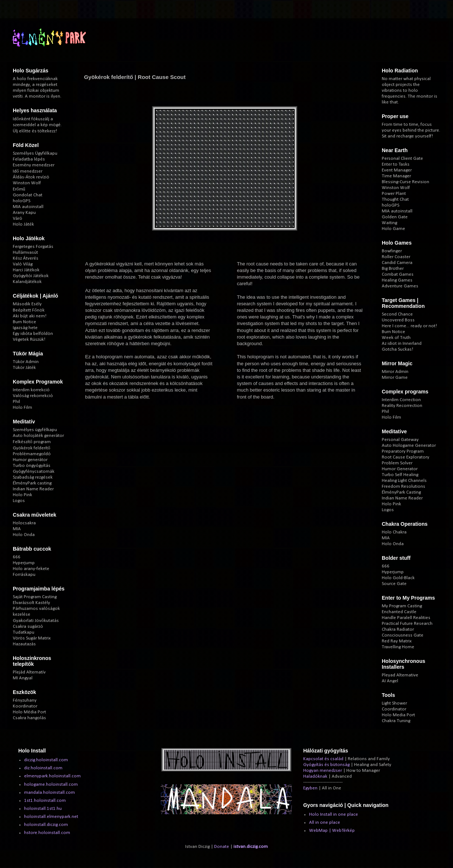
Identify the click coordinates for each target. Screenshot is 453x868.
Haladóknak (315, 776)
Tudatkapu (24, 632)
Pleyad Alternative (400, 675)
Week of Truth (396, 338)
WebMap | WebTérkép (332, 831)
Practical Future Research (407, 624)
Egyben (310, 788)
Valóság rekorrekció (33, 396)
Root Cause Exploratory (406, 457)
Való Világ (23, 264)
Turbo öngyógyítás (32, 466)
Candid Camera (397, 263)
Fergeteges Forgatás (33, 247)
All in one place (325, 822)
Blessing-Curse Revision (406, 182)
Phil (16, 402)
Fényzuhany (25, 700)
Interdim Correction (401, 400)
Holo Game (393, 229)
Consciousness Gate (403, 635)
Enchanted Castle (399, 612)
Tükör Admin (26, 362)
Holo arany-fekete (31, 569)
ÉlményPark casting (32, 483)
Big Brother (393, 269)
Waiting (389, 223)
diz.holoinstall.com (43, 768)
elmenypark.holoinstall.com (52, 776)
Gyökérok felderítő (32, 448)
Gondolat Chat (28, 195)
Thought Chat (395, 199)
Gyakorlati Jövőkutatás (36, 621)
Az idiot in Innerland (402, 344)
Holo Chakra (394, 532)
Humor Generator (400, 469)
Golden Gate (395, 217)
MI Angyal (23, 678)
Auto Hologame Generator (409, 446)
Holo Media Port (398, 715)
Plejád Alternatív (29, 672)
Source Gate (394, 584)
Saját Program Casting (35, 597)
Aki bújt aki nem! (30, 316)
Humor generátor (30, 460)
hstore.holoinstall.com (47, 833)
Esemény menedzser (34, 165)
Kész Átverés (26, 258)
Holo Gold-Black (398, 578)
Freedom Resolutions (403, 486)
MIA (17, 529)
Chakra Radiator (398, 629)
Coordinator (394, 709)
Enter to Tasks (396, 164)
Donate (222, 847)
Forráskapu (24, 575)
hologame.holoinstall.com (51, 784)
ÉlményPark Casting (401, 492)
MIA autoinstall (28, 207)
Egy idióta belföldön (33, 334)
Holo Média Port (29, 712)
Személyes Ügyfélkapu (35, 153)
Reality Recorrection (402, 406)
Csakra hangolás (29, 718)
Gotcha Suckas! (397, 349)
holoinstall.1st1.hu (43, 809)
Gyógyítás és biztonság (326, 765)
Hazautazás (24, 644)
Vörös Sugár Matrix (32, 638)
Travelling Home (398, 647)
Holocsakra (24, 523)
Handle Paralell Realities (406, 618)
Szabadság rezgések (33, 477)
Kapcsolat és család (323, 759)
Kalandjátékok (27, 282)
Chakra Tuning (396, 721)
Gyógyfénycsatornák (34, 471)
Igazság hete (25, 328)
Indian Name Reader (33, 489)
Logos (19, 501)
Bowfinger (392, 251)
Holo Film (22, 407)
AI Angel (390, 681)
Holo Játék (23, 224)
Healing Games (397, 280)
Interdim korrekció (31, 390)
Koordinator (25, 706)
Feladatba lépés (29, 159)
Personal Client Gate (402, 158)
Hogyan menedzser (323, 771)
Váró (18, 218)
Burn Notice (24, 322)
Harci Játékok (26, 270)
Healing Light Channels (404, 481)
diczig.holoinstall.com (46, 760)
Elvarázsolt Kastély (31, 603)
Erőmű (19, 189)
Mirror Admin (395, 372)
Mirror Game (395, 378)
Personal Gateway (400, 440)
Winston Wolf (27, 183)
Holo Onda (24, 535)
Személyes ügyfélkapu (35, 430)
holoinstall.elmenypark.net (51, 817)
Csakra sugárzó (28, 627)
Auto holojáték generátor (38, 436)
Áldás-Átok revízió (31, 177)
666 (17, 557)
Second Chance (397, 314)
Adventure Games (400, 286)
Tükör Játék (24, 368)
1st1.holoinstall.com (45, 801)
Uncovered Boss (398, 320)
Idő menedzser (28, 171)
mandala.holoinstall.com (50, 792)
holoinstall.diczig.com (46, 825)
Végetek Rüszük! (29, 339)
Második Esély (27, 304)
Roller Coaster (396, 257)
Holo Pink (22, 495)
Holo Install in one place (334, 814)
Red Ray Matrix (397, 641)
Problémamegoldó (32, 454)
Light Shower (394, 703)
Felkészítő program (32, 442)
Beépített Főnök (29, 310)
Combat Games (398, 274)
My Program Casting (402, 606)
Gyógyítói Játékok (31, 276)
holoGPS (22, 201)
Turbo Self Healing (400, 475)
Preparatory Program (403, 451)
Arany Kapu (24, 213)
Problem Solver (397, 463)
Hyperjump (24, 563)
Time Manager (396, 176)
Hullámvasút (25, 252)
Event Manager (397, 170)
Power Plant (394, 194)
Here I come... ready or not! (409, 326)
